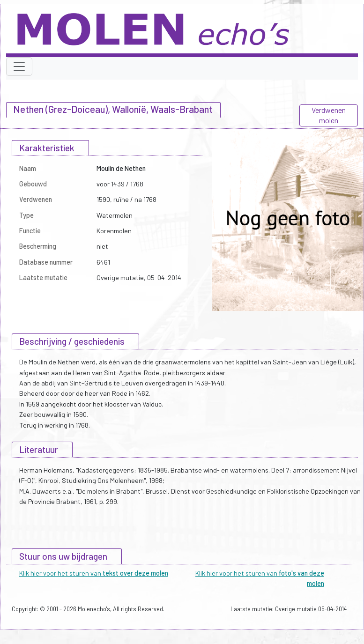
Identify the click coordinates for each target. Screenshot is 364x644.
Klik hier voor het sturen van (94, 573)
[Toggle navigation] (19, 67)
